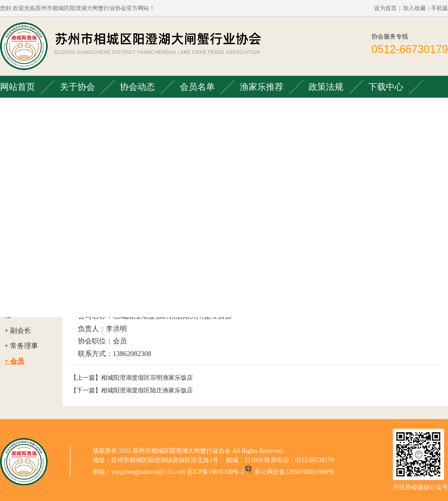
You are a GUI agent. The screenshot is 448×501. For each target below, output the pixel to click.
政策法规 (326, 87)
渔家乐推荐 (262, 87)
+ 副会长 (18, 330)
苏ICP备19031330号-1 (215, 472)
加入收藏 (414, 8)
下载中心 (386, 87)
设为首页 (385, 8)
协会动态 (137, 87)
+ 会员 (14, 361)
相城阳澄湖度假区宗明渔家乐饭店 (147, 378)
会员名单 (197, 87)
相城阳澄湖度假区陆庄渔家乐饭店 (147, 390)
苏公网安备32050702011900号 (294, 472)
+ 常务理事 (21, 346)
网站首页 (17, 87)
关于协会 (77, 87)
